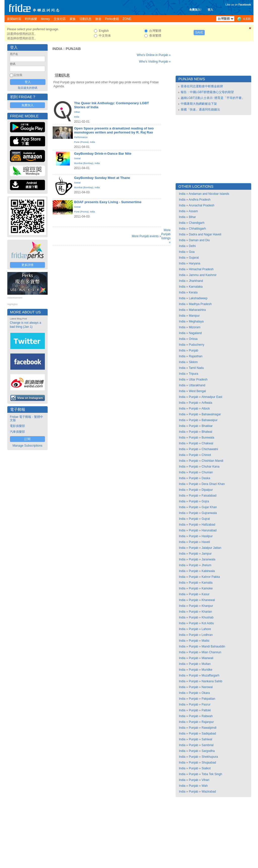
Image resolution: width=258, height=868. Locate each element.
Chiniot (206, 455)
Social (77, 158)
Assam (193, 211)
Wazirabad (209, 792)
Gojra (205, 501)
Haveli (206, 542)
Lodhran (207, 635)
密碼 (13, 64)
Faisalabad (209, 496)
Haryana (194, 263)
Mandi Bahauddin (213, 646)
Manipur (194, 316)
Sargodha (208, 751)
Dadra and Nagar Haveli (205, 234)
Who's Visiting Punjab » (155, 62)
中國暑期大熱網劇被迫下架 (199, 104)
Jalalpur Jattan (211, 548)
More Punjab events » (147, 236)
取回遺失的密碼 (28, 88)
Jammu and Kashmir (203, 275)
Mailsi (205, 641)
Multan (206, 664)
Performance (81, 137)
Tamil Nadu (196, 368)
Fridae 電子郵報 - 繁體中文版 (26, 418)
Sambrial (207, 745)
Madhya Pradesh (200, 304)
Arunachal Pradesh (202, 205)
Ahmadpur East (212, 397)
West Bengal (197, 391)
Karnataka (196, 287)
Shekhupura (210, 757)
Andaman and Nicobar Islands (209, 194)
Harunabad (209, 530)
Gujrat (206, 519)
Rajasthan (196, 356)
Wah (205, 786)
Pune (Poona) (81, 142)
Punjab (73, 49)
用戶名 (14, 54)
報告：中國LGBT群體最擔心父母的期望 (207, 92)
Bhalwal (207, 432)
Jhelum (206, 565)
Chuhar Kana (211, 467)
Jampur (207, 554)
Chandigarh (197, 223)
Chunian (207, 472)
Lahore (206, 629)
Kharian (207, 612)
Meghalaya (196, 321)
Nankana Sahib (212, 681)
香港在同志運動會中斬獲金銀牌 (202, 86)
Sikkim (193, 362)
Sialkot (206, 768)
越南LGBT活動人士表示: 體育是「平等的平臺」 (213, 98)
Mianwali (207, 658)
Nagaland (195, 333)
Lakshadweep (198, 298)
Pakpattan (208, 699)
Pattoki (206, 710)
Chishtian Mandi (212, 461)
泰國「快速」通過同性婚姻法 (200, 110)
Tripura (193, 374)
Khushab (207, 617)
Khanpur (207, 606)
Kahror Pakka (211, 577)
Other (77, 112)
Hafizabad (208, 525)
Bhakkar (207, 426)
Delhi (192, 246)
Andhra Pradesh (200, 200)
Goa (192, 252)
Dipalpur (207, 490)
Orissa (193, 339)
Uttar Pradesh (198, 379)
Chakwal (207, 443)
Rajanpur (208, 722)
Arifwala (207, 403)
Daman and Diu (199, 240)
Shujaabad (209, 763)
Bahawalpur (209, 420)
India (57, 49)
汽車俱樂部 (17, 432)
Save (199, 33)
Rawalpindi (209, 728)
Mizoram (195, 327)
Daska (206, 478)
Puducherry (196, 345)
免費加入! (195, 10)
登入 (210, 10)
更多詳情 (27, 265)
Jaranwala (208, 559)
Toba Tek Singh (212, 774)
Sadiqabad (209, 734)
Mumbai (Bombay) (84, 163)
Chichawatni (210, 449)
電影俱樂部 (17, 426)
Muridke (207, 670)
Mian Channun (211, 652)
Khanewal (208, 600)
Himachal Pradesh (201, 269)
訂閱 (27, 439)
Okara (206, 693)
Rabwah (207, 716)
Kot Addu (208, 623)
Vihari (205, 780)
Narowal (207, 687)
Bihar (192, 217)
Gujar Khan (209, 507)
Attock (205, 409)
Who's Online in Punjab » (154, 55)
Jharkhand (196, 281)
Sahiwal (207, 739)
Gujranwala (209, 513)
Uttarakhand (197, 385)
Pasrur (206, 704)
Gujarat (194, 258)
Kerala (193, 292)
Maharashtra (197, 310)
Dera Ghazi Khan (213, 484)
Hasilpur (207, 536)
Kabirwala (208, 571)
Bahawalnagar (211, 414)
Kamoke (207, 588)
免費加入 (27, 105)
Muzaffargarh (210, 675)
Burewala (208, 438)
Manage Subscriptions (28, 446)
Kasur (205, 594)
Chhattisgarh (197, 229)
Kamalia (207, 583)
